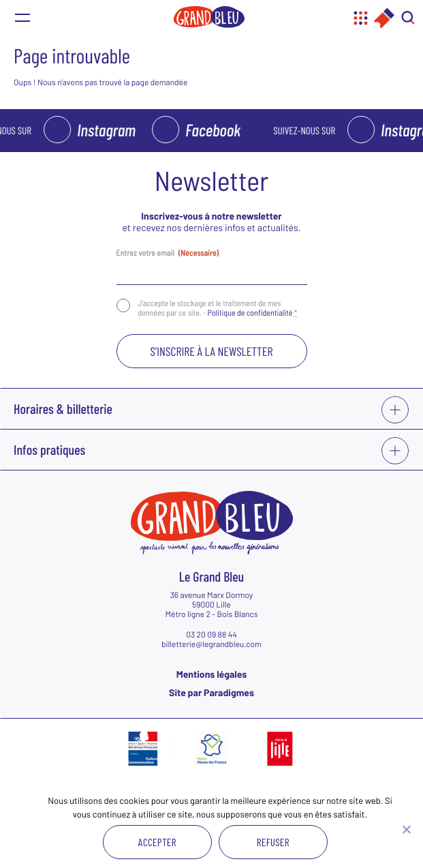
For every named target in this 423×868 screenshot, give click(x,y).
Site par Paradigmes (211, 692)
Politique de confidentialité (250, 313)
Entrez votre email (168, 253)
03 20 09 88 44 (211, 635)
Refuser (273, 842)
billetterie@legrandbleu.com (211, 644)
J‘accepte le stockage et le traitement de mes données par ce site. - (218, 308)
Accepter (157, 842)
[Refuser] (406, 829)
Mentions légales (212, 674)
